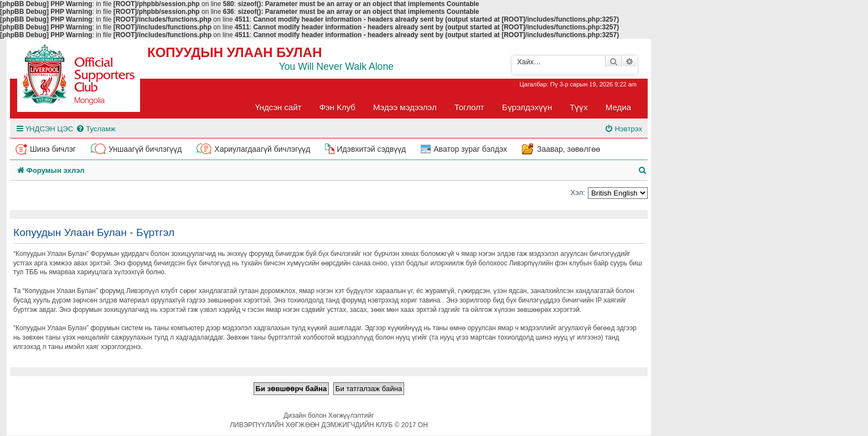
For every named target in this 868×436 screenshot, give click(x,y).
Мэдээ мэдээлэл (405, 107)
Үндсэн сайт (278, 107)
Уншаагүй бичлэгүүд (145, 149)
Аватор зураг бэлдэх (470, 149)
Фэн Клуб (337, 107)
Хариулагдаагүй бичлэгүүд (262, 149)
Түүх (579, 107)
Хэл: (578, 193)
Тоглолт (469, 107)
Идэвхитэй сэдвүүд (371, 149)
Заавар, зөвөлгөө (569, 149)
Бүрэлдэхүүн (527, 107)
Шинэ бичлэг (53, 149)
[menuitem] (95, 129)
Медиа (618, 107)
